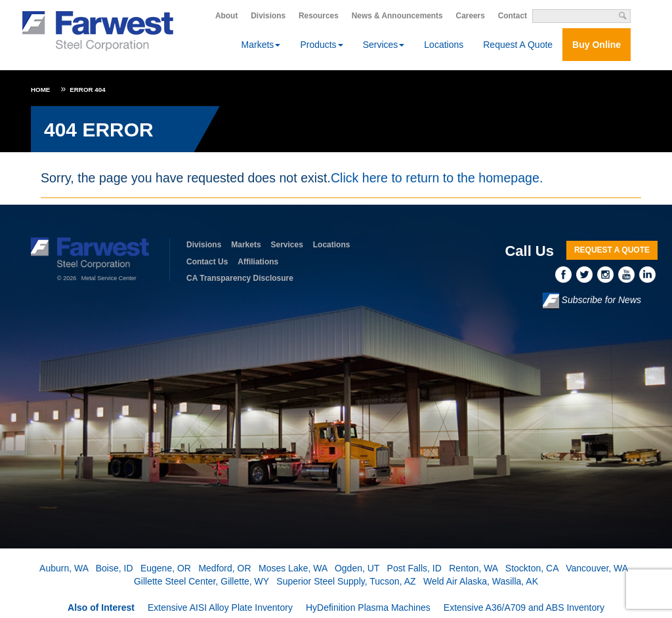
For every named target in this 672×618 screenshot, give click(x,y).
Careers (471, 16)
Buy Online (597, 45)
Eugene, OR (166, 568)
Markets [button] (261, 45)
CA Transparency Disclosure (240, 278)
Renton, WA (473, 568)
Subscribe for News (592, 301)
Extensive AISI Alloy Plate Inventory (220, 608)
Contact (513, 16)
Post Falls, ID (414, 568)
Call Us (529, 251)
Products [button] (321, 45)
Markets (246, 245)
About (226, 16)
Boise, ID (115, 568)
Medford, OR (224, 568)
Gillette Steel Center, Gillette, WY (201, 581)
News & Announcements (397, 16)
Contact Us (207, 262)
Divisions (268, 16)
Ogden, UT (357, 568)
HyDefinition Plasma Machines (368, 608)
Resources (319, 16)
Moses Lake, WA (293, 568)
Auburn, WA (64, 568)
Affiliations (258, 262)
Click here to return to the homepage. (437, 178)
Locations (444, 45)
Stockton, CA (532, 568)
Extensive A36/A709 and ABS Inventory (524, 608)
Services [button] (384, 45)
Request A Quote (518, 45)
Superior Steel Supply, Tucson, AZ (346, 581)
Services (287, 245)
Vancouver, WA (597, 568)
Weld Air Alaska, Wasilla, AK (481, 581)
